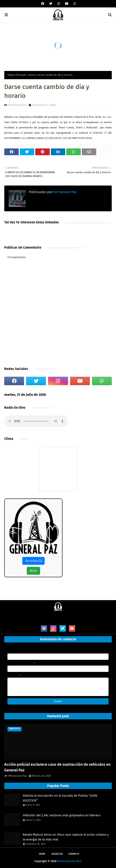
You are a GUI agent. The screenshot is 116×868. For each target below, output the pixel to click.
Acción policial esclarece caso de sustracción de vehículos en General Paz (57, 767)
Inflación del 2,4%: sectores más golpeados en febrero (62, 815)
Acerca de (57, 854)
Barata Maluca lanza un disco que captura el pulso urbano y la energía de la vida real (66, 837)
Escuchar (33, 561)
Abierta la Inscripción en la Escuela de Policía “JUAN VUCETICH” (60, 798)
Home (42, 854)
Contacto (74, 854)
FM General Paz (17, 776)
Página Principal (17, 75)
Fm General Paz (17, 105)
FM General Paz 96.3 (69, 861)
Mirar (33, 571)
